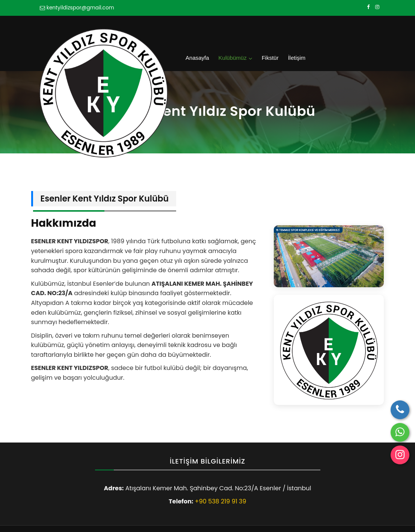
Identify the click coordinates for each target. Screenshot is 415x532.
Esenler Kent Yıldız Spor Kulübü (98, 516)
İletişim (358, 31)
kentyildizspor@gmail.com (80, 8)
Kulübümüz (298, 31)
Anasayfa (265, 31)
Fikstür (334, 31)
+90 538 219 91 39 (221, 476)
